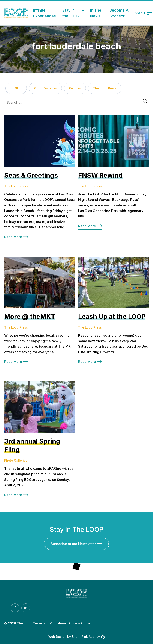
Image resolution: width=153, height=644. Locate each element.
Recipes (75, 88)
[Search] (145, 101)
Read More (16, 237)
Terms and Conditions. (50, 623)
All (16, 88)
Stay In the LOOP (71, 13)
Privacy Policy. (80, 623)
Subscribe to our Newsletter (76, 544)
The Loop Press (105, 88)
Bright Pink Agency (88, 637)
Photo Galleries (45, 88)
